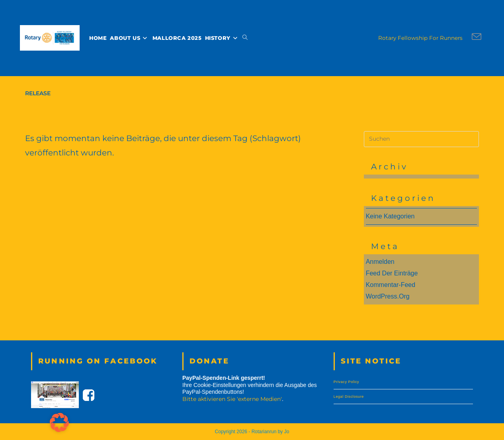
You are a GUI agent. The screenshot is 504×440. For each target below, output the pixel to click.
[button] (59, 422)
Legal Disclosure (349, 397)
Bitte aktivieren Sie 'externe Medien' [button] (232, 399)
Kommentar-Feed (391, 285)
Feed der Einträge (392, 273)
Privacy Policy (346, 382)
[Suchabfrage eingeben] (421, 139)
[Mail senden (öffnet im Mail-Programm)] (477, 37)
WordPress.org (388, 296)
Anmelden (380, 262)
